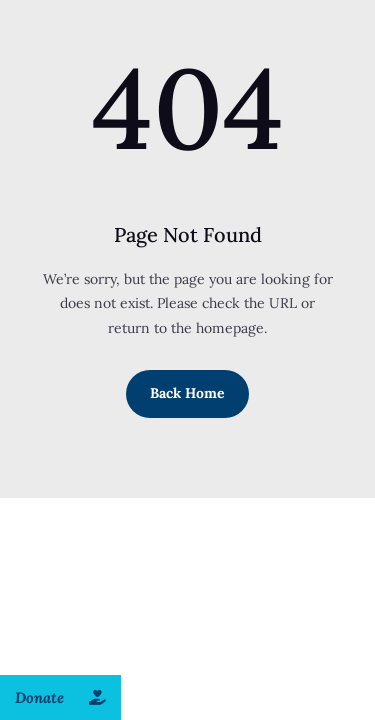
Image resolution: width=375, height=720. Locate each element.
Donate (68, 697)
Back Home (187, 393)
